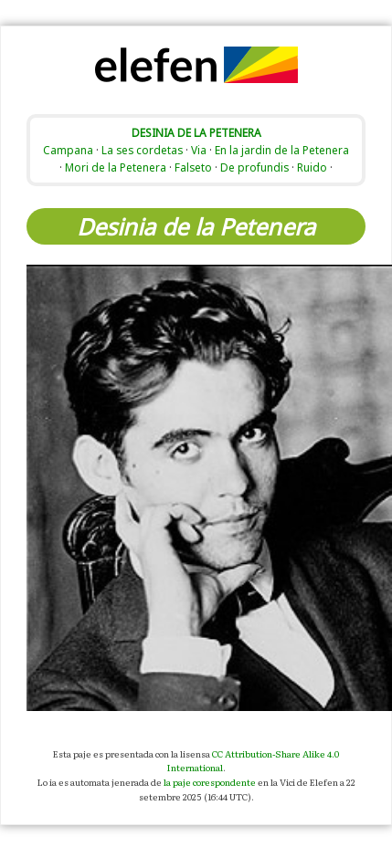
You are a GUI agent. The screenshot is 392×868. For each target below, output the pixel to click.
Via (199, 150)
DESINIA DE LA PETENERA (196, 132)
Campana (68, 150)
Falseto (193, 167)
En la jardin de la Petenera (282, 150)
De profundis (254, 167)
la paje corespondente (210, 782)
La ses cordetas (142, 150)
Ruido (312, 167)
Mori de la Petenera (116, 167)
